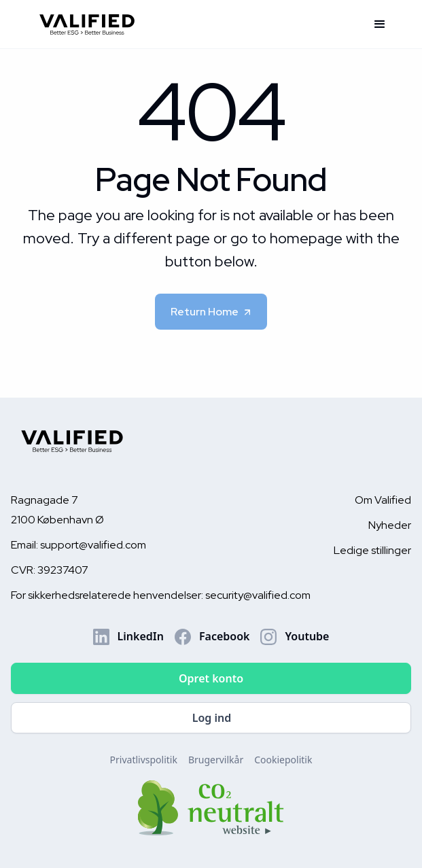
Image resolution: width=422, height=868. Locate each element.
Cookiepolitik (283, 760)
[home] (196, 24)
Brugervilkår (216, 760)
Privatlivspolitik (144, 760)
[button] (380, 24)
